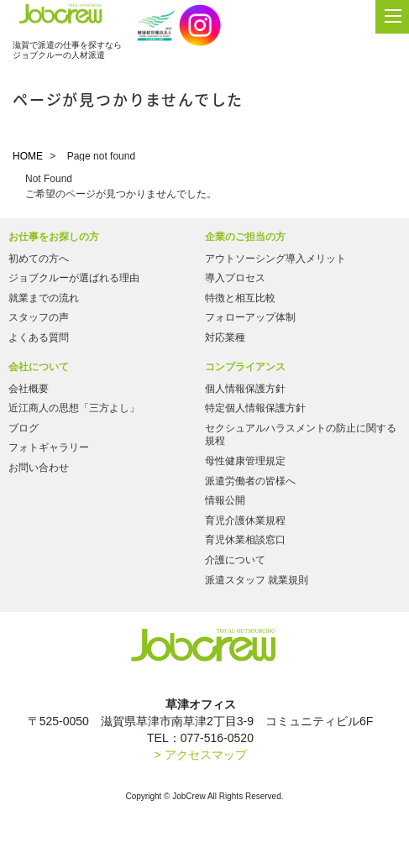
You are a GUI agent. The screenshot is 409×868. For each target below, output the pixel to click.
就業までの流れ (44, 298)
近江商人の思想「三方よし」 (74, 408)
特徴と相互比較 (240, 298)
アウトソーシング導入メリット (275, 259)
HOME (28, 156)
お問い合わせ (39, 468)
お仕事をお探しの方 (54, 237)
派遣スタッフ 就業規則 (257, 580)
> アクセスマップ (200, 755)
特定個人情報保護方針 (255, 408)
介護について (235, 560)
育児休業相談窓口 (245, 540)
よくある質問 (39, 337)
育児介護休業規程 (245, 520)
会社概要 (29, 389)
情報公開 (225, 500)
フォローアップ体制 (250, 317)
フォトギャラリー (49, 447)
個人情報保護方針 (245, 389)
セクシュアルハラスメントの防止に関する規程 (301, 435)
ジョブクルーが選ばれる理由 (74, 278)
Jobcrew (61, 18)
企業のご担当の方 (245, 237)
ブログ (24, 428)
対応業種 (225, 337)
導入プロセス (235, 278)
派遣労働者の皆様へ (250, 481)
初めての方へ (39, 259)
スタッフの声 (39, 317)
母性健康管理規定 (245, 461)
